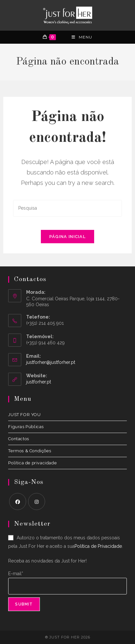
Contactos (18, 439)
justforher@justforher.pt (51, 362)
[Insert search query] (67, 208)
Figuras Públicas (26, 427)
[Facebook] (18, 502)
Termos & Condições (30, 451)
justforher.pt (39, 382)
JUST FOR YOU (24, 415)
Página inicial (67, 237)
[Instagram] (37, 502)
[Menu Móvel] (82, 37)
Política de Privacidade (98, 546)
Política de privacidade (32, 463)
